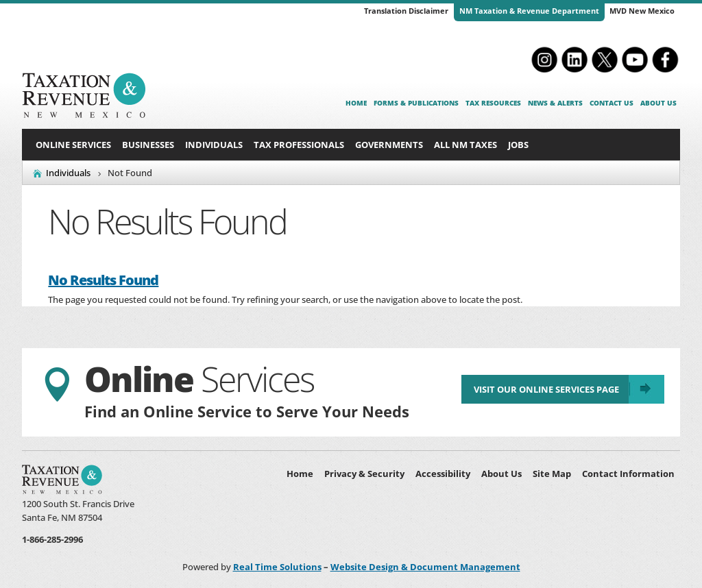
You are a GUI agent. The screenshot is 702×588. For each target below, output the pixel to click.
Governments (389, 145)
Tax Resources (493, 103)
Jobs (518, 145)
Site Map (552, 474)
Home (356, 103)
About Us (658, 103)
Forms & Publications (416, 103)
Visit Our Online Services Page (544, 391)
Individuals (214, 145)
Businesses (148, 145)
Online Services (73, 145)
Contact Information (628, 474)
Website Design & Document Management (425, 567)
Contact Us (612, 103)
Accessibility (443, 474)
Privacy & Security (364, 474)
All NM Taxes (465, 145)
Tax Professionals (299, 145)
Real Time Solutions (277, 567)
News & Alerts (555, 103)
